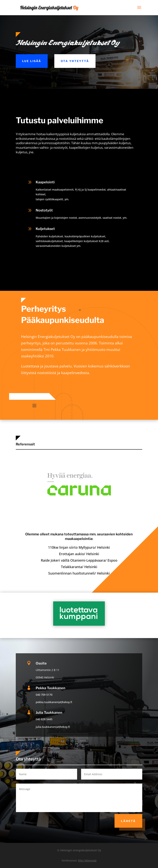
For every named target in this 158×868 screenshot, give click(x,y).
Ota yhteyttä (75, 61)
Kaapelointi (45, 182)
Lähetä (128, 821)
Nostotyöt (44, 210)
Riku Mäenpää (87, 860)
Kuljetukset (45, 229)
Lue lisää (32, 61)
